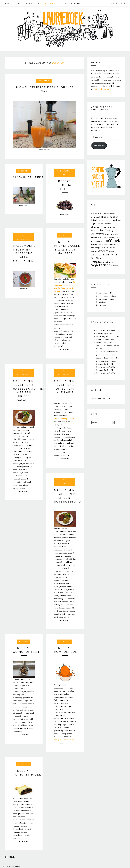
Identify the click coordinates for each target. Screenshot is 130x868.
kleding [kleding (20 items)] (94, 241)
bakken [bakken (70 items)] (114, 217)
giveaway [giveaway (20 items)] (115, 231)
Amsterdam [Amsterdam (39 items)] (109, 214)
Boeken (29, 3)
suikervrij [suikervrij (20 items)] (95, 255)
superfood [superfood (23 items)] (103, 255)
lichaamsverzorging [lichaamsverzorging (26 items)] (110, 244)
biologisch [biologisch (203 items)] (99, 220)
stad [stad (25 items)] (115, 251)
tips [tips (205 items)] (115, 254)
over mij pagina (101, 89)
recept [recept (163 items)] (104, 251)
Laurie (18, 3)
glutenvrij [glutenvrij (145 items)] (98, 234)
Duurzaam (75, 3)
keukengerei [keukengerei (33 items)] (115, 237)
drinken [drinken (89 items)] (96, 227)
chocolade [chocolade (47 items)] (106, 224)
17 (14, 857)
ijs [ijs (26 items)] (103, 237)
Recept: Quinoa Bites (65, 185)
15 (10, 857)
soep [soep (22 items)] (111, 251)
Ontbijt (23, 642)
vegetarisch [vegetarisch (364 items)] (101, 265)
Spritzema (101, 305)
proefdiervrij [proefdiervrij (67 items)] (111, 248)
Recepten (50, 3)
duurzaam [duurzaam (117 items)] (108, 227)
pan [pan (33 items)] (101, 248)
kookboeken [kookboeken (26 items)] (96, 244)
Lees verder (44, 150)
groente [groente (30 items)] (109, 234)
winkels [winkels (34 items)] (95, 269)
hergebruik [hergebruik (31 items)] (96, 237)
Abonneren (99, 145)
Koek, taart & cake (64, 173)
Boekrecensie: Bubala (106, 299)
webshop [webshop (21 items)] (115, 266)
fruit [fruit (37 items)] (109, 231)
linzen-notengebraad (64, 419)
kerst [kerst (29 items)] (106, 237)
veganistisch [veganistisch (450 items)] (102, 261)
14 (9, 857)
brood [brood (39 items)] (97, 224)
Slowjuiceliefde (28, 177)
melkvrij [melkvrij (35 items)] (95, 248)
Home (8, 3)
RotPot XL (109, 364)
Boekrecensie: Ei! (104, 293)
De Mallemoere (23, 237)
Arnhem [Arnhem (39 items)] (95, 217)
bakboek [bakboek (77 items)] (104, 217)
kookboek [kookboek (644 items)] (111, 241)
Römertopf (101, 302)
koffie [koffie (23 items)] (100, 241)
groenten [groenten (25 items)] (117, 234)
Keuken (62, 3)
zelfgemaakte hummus (65, 740)
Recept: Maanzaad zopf (107, 296)
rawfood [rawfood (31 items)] (95, 251)
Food (39, 3)
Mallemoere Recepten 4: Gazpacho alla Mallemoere (24, 253)
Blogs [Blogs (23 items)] (109, 221)
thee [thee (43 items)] (110, 255)
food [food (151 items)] (103, 230)
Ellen (99, 364)
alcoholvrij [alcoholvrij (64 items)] (97, 214)
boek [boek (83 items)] (115, 220)
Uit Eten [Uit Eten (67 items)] (96, 258)
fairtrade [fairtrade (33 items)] (95, 231)
